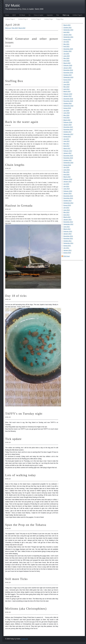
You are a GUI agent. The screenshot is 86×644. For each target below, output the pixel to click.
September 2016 (68, 163)
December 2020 (68, 49)
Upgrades (50, 15)
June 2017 (67, 141)
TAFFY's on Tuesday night (24, 414)
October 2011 (67, 241)
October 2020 (67, 51)
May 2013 (66, 212)
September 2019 (68, 77)
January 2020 (67, 68)
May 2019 (66, 87)
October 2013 (67, 201)
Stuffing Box (14, 81)
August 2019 (67, 80)
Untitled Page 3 (10, 19)
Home (7, 15)
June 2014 (67, 189)
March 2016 (67, 177)
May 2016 (66, 172)
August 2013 (67, 205)
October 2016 (67, 160)
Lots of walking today (21, 475)
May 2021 (66, 44)
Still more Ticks (16, 579)
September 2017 (68, 134)
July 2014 (66, 186)
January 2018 (67, 125)
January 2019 (67, 96)
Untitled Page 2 (36, 19)
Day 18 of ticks (16, 296)
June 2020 (67, 56)
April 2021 (66, 46)
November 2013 (68, 198)
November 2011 (68, 238)
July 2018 (66, 110)
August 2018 (67, 108)
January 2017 (67, 153)
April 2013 (66, 215)
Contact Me (24, 639)
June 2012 (67, 227)
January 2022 (67, 35)
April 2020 (66, 61)
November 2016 (68, 158)
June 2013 (67, 210)
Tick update (13, 439)
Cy (29, 15)
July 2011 (66, 248)
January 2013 (67, 219)
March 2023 (67, 25)
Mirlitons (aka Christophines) (26, 609)
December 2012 (68, 222)
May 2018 (66, 115)
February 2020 (68, 65)
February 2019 (68, 94)
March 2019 (67, 91)
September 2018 (68, 106)
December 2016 (68, 156)
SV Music (22, 15)
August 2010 (67, 253)
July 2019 (66, 82)
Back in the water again (22, 122)
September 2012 (68, 224)
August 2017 (67, 136)
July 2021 (66, 42)
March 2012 (67, 229)
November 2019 (68, 73)
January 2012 (67, 234)
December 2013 (68, 196)
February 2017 (68, 151)
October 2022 (67, 27)
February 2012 (68, 231)
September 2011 (68, 243)
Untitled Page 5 (77, 15)
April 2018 (66, 118)
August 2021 (67, 39)
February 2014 (68, 191)
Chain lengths (15, 165)
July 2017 (66, 139)
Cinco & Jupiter (39, 15)
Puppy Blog (60, 19)
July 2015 (66, 184)
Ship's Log (66, 15)
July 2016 (66, 167)
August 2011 (67, 246)
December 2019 (68, 70)
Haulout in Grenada (19, 206)
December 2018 (68, 99)
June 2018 (67, 113)
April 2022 (66, 32)
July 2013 (66, 208)
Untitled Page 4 (23, 19)
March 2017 (67, 148)
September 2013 (68, 203)
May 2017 (66, 144)
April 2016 (66, 174)
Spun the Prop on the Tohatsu (26, 525)
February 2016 (68, 179)
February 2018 (68, 122)
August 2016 (67, 165)
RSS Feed (67, 256)
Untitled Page (48, 19)
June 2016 (67, 170)
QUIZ (14, 15)
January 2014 (67, 193)
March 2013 (67, 217)
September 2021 (68, 37)
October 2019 (67, 75)
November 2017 (68, 129)
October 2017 (67, 132)
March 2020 (67, 63)
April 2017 (66, 146)
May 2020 (66, 58)
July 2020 (66, 54)
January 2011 (67, 250)
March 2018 (67, 120)
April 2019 (66, 89)
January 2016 (67, 181)
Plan (58, 15)
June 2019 (67, 84)
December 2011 (68, 236)
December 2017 (68, 127)
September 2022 (68, 30)
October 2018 (67, 103)
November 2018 (68, 101)
